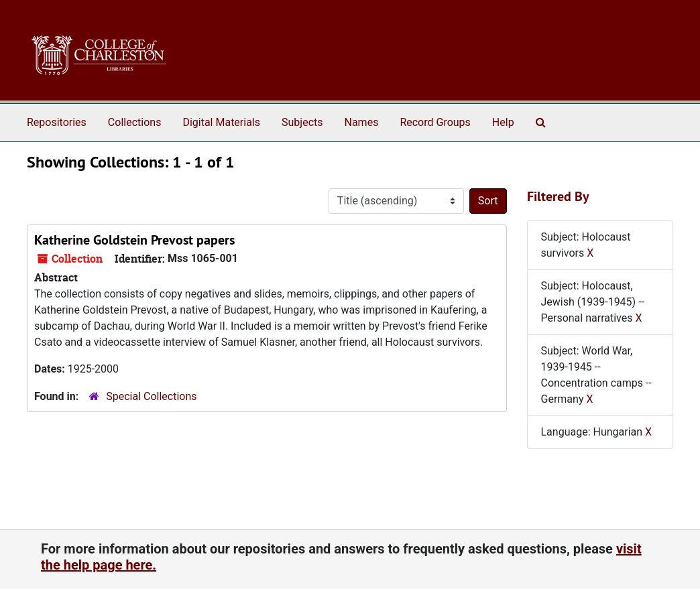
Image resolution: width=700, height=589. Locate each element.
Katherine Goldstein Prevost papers (134, 240)
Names (362, 122)
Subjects (302, 122)
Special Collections (151, 396)
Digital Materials (221, 122)
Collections (135, 122)
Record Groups (435, 122)
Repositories (57, 122)
